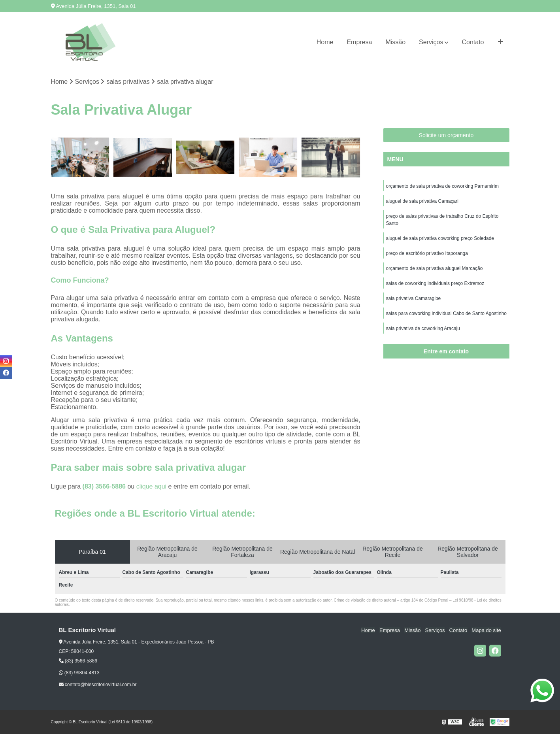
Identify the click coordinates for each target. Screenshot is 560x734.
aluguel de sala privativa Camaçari (422, 201)
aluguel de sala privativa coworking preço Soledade (440, 238)
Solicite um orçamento (446, 135)
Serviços (431, 42)
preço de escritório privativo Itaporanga (427, 253)
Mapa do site (486, 630)
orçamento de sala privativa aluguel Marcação (435, 268)
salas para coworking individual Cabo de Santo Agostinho (447, 313)
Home (325, 42)
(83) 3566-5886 (105, 486)
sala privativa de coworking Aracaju (423, 328)
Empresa (359, 42)
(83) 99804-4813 (79, 673)
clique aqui (152, 486)
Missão (395, 42)
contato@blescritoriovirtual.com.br (98, 685)
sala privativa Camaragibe (414, 298)
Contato (473, 42)
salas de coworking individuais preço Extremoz (435, 283)
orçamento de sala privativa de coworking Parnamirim (442, 186)
